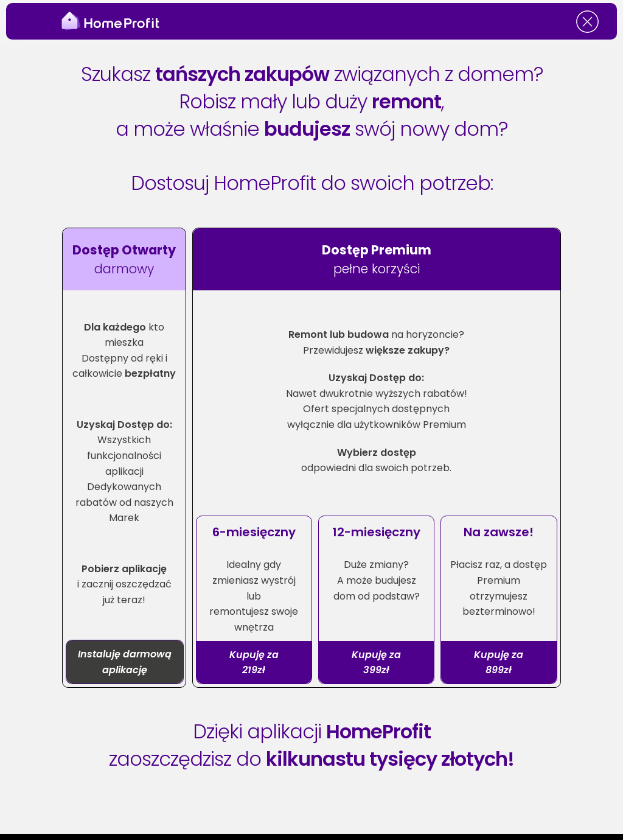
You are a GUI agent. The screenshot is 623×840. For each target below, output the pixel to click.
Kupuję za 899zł (499, 662)
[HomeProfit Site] (115, 21)
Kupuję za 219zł (254, 662)
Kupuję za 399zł (376, 662)
